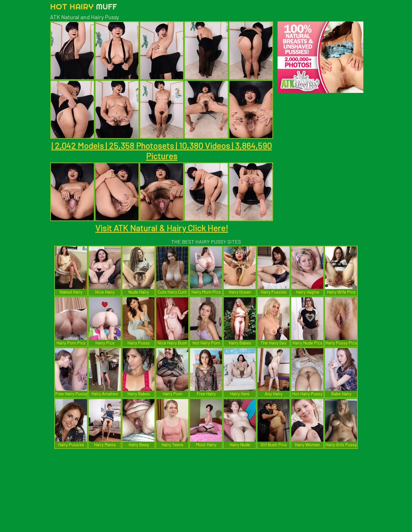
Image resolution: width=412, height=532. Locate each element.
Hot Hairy (84, 6)
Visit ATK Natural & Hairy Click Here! (162, 228)
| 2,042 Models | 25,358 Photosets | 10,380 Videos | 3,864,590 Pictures (162, 151)
